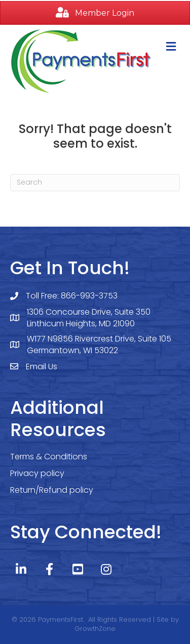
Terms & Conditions (49, 457)
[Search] (95, 183)
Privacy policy (37, 473)
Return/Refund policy (52, 490)
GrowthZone (95, 629)
